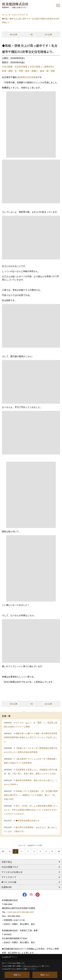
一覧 (31, 35)
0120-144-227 (14, 912)
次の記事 (48, 35)
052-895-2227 (28, 912)
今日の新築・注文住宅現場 (15, 67)
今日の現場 (35, 67)
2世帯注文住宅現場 (28, 77)
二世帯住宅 (47, 67)
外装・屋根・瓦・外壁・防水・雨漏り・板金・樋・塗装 (28, 71)
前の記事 (14, 35)
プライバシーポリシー (31, 966)
